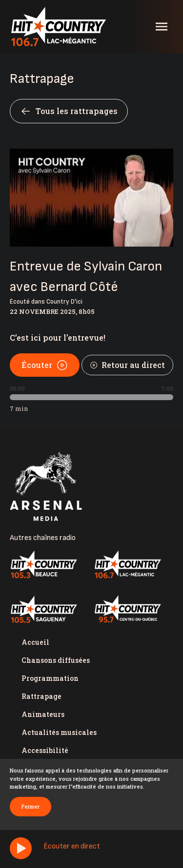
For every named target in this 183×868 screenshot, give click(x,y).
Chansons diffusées (56, 660)
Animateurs (43, 714)
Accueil (35, 642)
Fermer (30, 806)
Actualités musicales (59, 732)
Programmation (50, 678)
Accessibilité (45, 750)
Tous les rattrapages (69, 111)
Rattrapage (41, 696)
